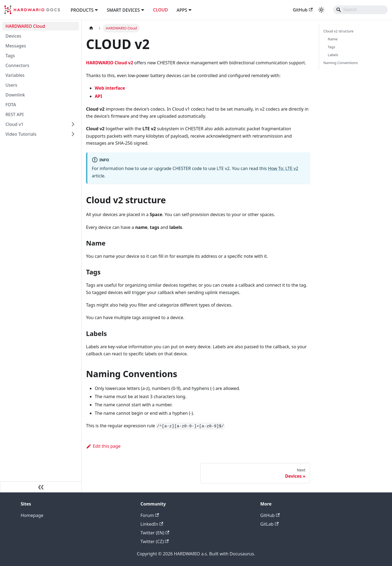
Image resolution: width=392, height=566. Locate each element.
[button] (85, 10)
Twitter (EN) (155, 533)
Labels (333, 55)
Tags (331, 47)
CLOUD (160, 10)
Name (333, 39)
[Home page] (91, 28)
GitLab (269, 524)
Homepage (32, 515)
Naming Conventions (341, 63)
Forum (150, 515)
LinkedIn (152, 524)
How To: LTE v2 (283, 168)
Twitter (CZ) (155, 541)
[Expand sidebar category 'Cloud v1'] (73, 124)
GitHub (303, 10)
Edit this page (103, 446)
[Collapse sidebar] (41, 487)
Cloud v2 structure (338, 31)
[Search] (360, 10)
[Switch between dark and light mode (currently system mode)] (321, 10)
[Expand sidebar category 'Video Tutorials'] (73, 134)
